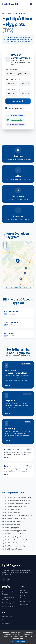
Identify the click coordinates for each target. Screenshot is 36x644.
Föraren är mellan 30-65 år (16, 108)
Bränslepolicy (25, 605)
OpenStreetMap (17, 288)
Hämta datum (11, 79)
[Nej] (34, 637)
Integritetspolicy (7, 617)
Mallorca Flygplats (8, 603)
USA (9, 13)
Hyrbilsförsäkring (26, 601)
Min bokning (6, 623)
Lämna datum (11, 89)
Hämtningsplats (12, 69)
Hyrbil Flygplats (11, 4)
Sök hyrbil (18, 101)
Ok (13, 641)
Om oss (5, 620)
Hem (4, 13)
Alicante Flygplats (8, 606)
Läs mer (8, 385)
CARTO (31, 288)
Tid (20, 79)
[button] (18, 263)
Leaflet (9, 288)
